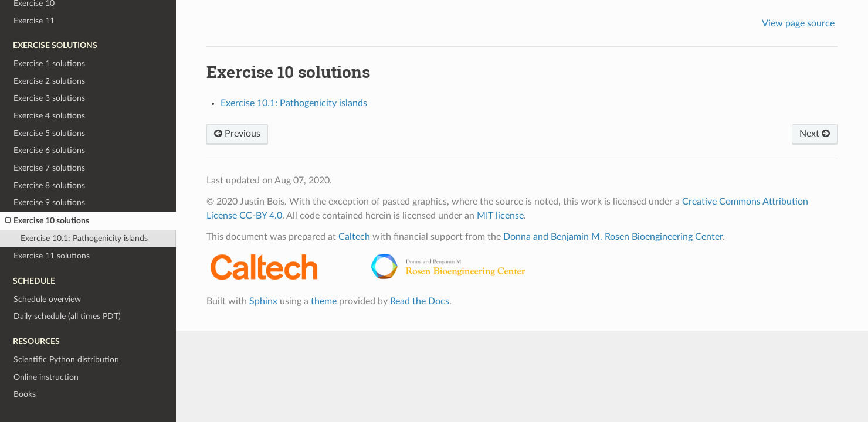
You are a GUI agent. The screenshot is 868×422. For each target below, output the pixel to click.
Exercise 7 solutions (49, 168)
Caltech (354, 237)
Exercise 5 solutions (49, 133)
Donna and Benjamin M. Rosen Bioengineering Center (613, 237)
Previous (237, 134)
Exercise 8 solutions (49, 186)
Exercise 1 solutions (49, 64)
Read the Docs (420, 301)
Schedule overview (47, 299)
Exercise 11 (34, 21)
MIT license (500, 216)
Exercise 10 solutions (47, 221)
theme (324, 301)
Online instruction (46, 377)
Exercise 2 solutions (49, 81)
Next (815, 134)
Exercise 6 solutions (49, 150)
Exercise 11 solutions (52, 256)
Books (25, 394)
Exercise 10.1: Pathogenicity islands (84, 238)
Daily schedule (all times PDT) (67, 316)
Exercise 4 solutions (49, 116)
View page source (798, 23)
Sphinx (263, 301)
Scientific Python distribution (66, 360)
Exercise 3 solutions (49, 98)
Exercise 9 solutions (49, 203)
